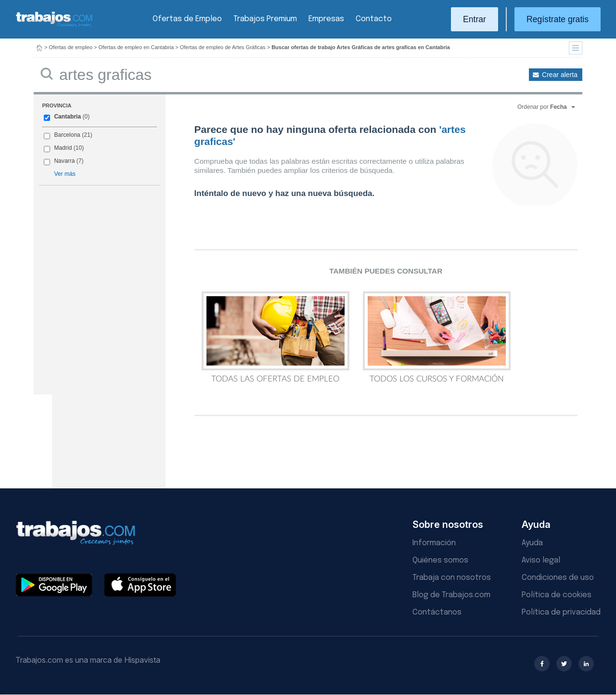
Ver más (64, 174)
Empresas (326, 19)
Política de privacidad (561, 612)
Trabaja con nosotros (452, 578)
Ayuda (532, 543)
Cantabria (67, 117)
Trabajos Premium (265, 19)
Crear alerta (560, 75)
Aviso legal (541, 560)
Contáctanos (437, 612)
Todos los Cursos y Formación (437, 337)
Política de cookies (557, 595)
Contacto (374, 19)
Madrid (63, 148)
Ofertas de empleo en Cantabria (136, 47)
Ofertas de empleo (71, 47)
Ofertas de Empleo (187, 19)
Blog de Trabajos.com (451, 595)
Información (434, 543)
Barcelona (67, 135)
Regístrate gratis (558, 19)
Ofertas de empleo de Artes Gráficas (223, 47)
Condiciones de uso (558, 578)
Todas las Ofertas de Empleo (276, 337)
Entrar (475, 19)
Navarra (64, 161)
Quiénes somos (440, 560)
